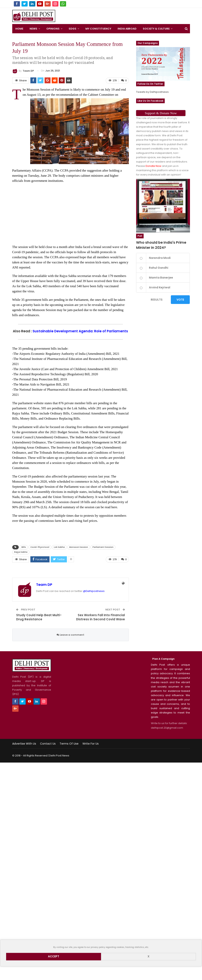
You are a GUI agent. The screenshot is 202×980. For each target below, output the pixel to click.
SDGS (72, 29)
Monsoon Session (79, 547)
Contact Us (48, 744)
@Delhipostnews (94, 591)
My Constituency (98, 29)
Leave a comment (70, 635)
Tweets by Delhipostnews (152, 92)
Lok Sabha (59, 547)
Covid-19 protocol (40, 547)
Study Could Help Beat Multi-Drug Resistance (39, 617)
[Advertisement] (124, 15)
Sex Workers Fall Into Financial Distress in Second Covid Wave (101, 617)
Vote (180, 300)
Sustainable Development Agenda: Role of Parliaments (80, 331)
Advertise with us (24, 744)
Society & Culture (156, 29)
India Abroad (127, 29)
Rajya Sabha (21, 552)
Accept (54, 957)
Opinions (53, 29)
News (33, 29)
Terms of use (69, 744)
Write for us (91, 744)
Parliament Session (103, 547)
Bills (24, 547)
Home (19, 29)
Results (157, 300)
